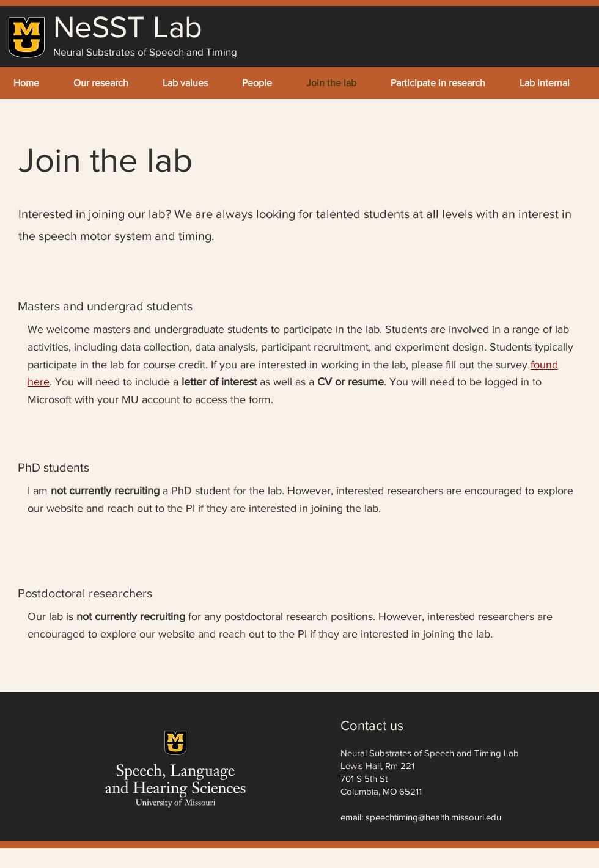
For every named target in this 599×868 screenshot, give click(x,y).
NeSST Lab (128, 27)
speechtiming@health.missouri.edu (433, 817)
